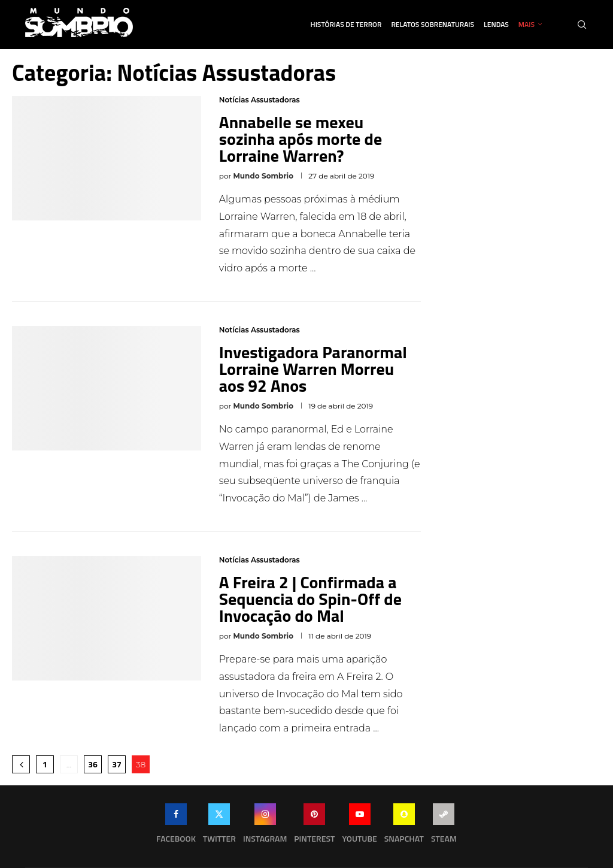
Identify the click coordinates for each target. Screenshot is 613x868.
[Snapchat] (404, 826)
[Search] (582, 25)
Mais (526, 24)
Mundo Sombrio (263, 176)
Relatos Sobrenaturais (433, 24)
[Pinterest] (314, 826)
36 (93, 764)
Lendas (496, 24)
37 (117, 764)
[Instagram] (265, 826)
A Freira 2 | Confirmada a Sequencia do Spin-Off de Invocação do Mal (310, 599)
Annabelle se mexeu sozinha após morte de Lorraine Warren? (301, 139)
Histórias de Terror (346, 24)
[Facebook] (176, 826)
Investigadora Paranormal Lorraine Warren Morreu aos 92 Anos (313, 369)
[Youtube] (359, 826)
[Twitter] (219, 826)
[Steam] (444, 826)
